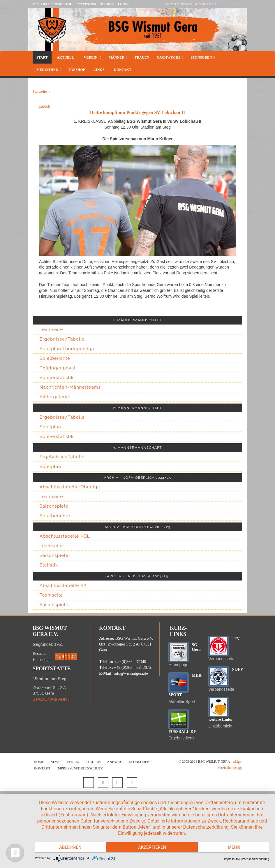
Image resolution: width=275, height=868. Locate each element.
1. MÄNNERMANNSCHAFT (137, 320)
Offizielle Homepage (53, 4)
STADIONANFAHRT (51, 699)
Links (99, 70)
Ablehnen (70, 848)
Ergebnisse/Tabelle (62, 339)
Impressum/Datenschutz (80, 768)
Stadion (93, 762)
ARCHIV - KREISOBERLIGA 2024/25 (137, 527)
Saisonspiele (54, 506)
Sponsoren (203, 57)
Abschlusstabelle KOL (65, 536)
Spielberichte (55, 358)
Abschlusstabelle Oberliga (70, 487)
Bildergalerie (54, 397)
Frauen (142, 57)
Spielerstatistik (57, 378)
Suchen (107, 4)
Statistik (49, 565)
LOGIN (123, 4)
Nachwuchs (170, 57)
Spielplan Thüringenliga (67, 349)
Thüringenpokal (58, 368)
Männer (118, 57)
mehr (234, 848)
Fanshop (77, 70)
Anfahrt (115, 762)
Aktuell (65, 57)
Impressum (86, 4)
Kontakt (122, 70)
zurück (45, 106)
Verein (92, 57)
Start (42, 57)
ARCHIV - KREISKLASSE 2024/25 (137, 576)
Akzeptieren (152, 848)
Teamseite (51, 329)
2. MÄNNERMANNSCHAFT (138, 408)
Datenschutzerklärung (255, 859)
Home (39, 762)
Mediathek (49, 70)
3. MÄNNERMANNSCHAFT (137, 448)
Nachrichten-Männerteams (70, 387)
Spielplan (50, 427)
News (55, 762)
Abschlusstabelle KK (63, 585)
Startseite (40, 91)
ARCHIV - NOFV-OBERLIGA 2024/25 (138, 478)
